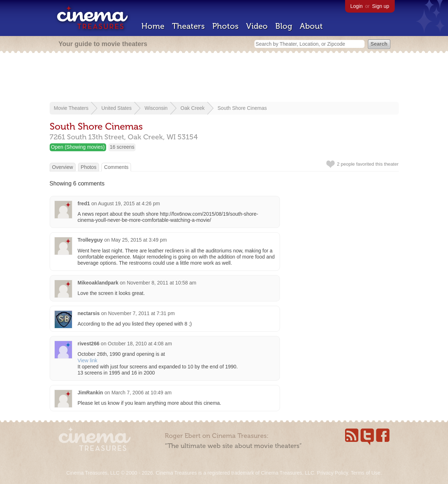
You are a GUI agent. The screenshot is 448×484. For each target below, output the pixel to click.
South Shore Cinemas (242, 108)
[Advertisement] (224, 78)
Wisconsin (156, 108)
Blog (284, 26)
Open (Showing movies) (78, 147)
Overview (63, 167)
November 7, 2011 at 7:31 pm (141, 313)
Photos (225, 26)
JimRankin (90, 393)
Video (257, 26)
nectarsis (89, 313)
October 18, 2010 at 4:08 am (140, 344)
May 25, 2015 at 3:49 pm (139, 240)
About (311, 26)
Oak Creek (193, 108)
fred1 (84, 203)
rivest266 (89, 344)
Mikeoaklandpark (98, 283)
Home (153, 26)
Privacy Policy (332, 473)
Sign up (381, 6)
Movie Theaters (71, 108)
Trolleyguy (90, 240)
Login (357, 6)
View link (88, 360)
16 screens (122, 147)
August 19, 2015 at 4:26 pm (129, 203)
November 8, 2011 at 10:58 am (161, 283)
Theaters (188, 26)
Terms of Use (365, 473)
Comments (116, 167)
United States (117, 108)
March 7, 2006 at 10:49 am (142, 393)
